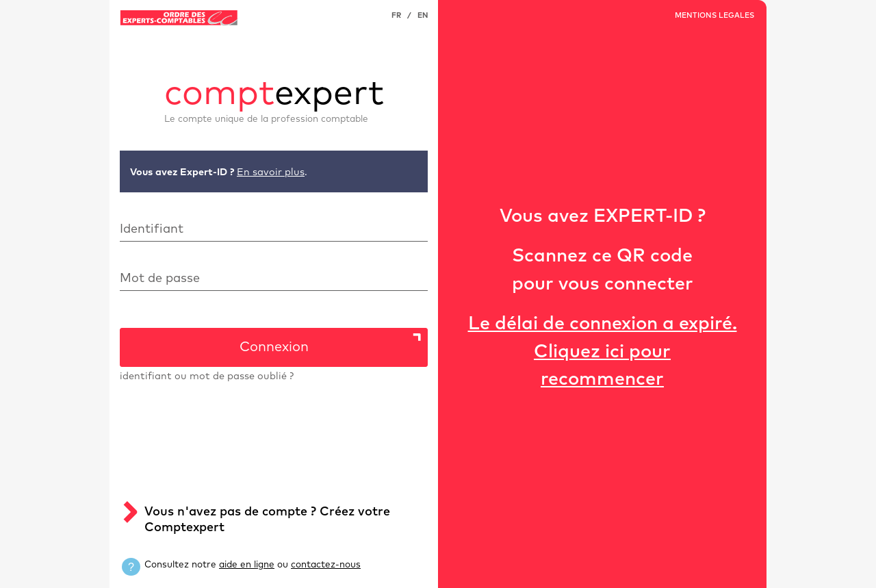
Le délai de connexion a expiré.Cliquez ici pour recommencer (603, 352)
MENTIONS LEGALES (714, 15)
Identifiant (152, 229)
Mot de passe (160, 279)
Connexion (274, 347)
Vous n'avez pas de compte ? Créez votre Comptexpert (267, 520)
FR (396, 15)
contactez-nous (326, 565)
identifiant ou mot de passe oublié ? (207, 376)
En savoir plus (271, 172)
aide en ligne (247, 565)
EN (423, 15)
